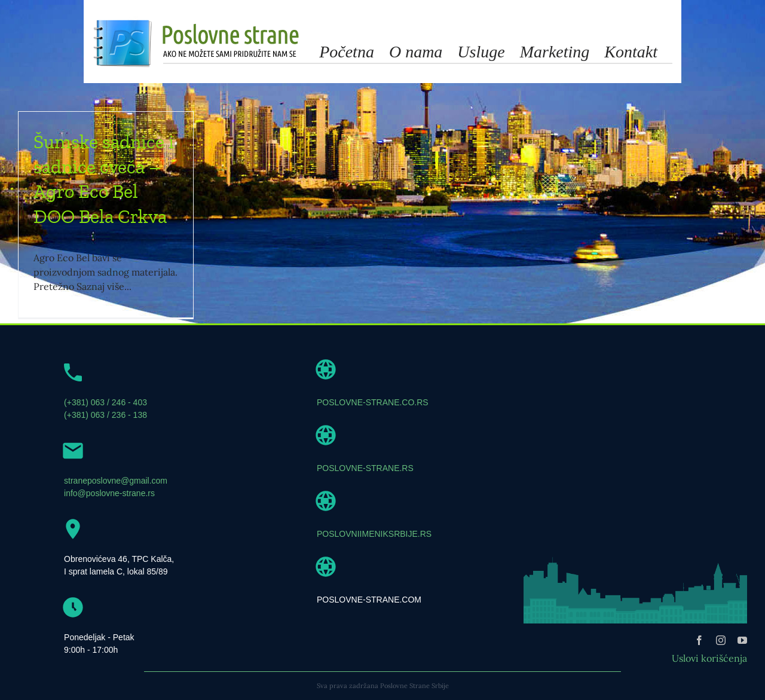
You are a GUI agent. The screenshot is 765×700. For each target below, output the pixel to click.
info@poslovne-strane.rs (109, 493)
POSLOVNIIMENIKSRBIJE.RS (374, 534)
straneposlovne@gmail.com (116, 481)
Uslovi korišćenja (709, 658)
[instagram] (721, 640)
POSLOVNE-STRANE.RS (365, 468)
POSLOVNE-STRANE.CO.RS (373, 402)
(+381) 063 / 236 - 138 (105, 415)
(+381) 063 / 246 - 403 (105, 402)
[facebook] (699, 640)
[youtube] (742, 640)
